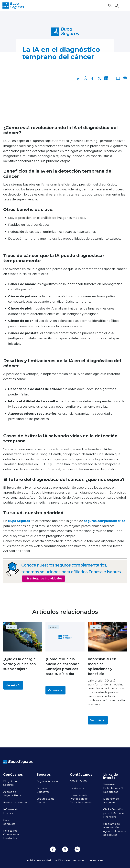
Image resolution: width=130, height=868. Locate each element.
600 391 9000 (78, 781)
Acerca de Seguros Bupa (12, 794)
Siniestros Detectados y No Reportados (114, 788)
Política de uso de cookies (70, 860)
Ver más (13, 685)
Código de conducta (10, 822)
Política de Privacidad (39, 860)
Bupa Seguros (19, 521)
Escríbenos (77, 788)
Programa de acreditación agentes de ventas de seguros (115, 829)
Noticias (11, 627)
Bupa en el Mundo (15, 802)
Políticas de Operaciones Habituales (11, 834)
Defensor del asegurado (111, 801)
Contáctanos (96, 860)
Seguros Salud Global (45, 801)
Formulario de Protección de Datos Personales (81, 799)
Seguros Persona (47, 781)
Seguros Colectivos (43, 790)
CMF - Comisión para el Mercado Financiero (114, 813)
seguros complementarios (105, 521)
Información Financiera (11, 811)
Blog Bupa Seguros (10, 783)
